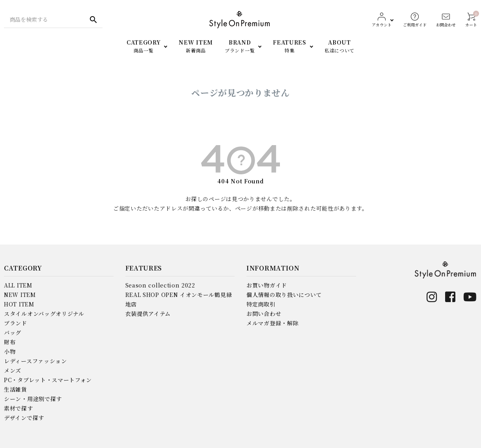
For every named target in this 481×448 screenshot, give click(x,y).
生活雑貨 (16, 389)
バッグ (13, 332)
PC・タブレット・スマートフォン (48, 380)
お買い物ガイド (267, 285)
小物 (10, 351)
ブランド (16, 323)
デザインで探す (24, 418)
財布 (10, 342)
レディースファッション (35, 361)
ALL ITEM (18, 285)
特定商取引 (261, 304)
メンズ (13, 370)
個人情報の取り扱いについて (284, 295)
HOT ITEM (19, 304)
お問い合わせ (264, 314)
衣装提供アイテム (148, 314)
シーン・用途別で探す (33, 399)
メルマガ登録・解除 (272, 323)
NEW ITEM (20, 295)
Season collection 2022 (160, 285)
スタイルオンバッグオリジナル (44, 314)
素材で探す (19, 408)
